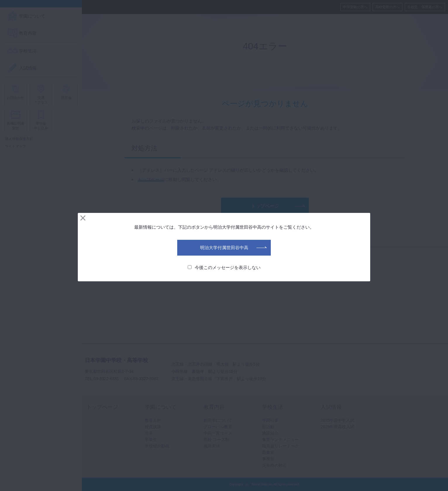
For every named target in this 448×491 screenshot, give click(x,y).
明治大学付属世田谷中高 (224, 248)
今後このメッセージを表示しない (224, 267)
